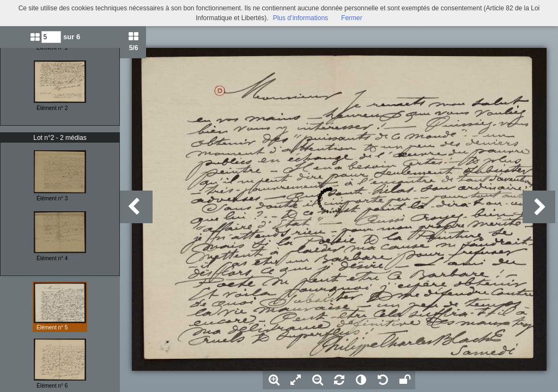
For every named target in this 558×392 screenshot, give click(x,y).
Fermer (352, 18)
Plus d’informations (301, 18)
